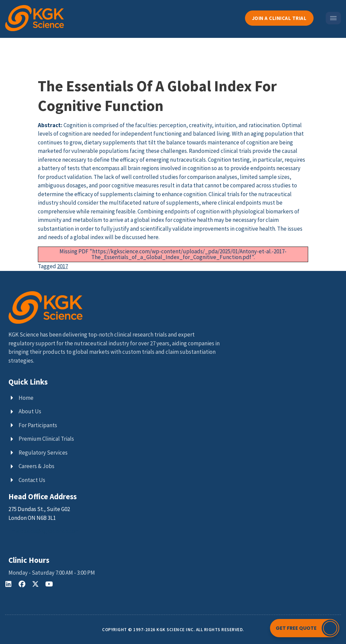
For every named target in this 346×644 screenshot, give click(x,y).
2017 (63, 266)
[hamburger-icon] (333, 18)
